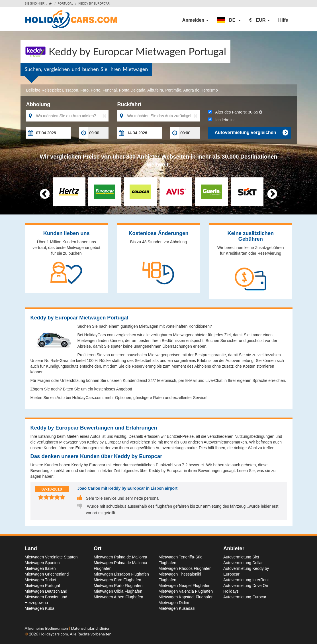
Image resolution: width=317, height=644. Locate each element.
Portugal (65, 4)
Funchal (110, 90)
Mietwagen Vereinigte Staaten (51, 557)
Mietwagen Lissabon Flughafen (121, 574)
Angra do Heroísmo (200, 90)
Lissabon (70, 90)
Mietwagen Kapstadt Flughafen (186, 597)
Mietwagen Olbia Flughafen (118, 591)
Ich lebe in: (221, 120)
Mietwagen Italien (40, 568)
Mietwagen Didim (174, 603)
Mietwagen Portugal (42, 586)
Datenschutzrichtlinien (91, 628)
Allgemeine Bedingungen (47, 628)
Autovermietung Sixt (241, 557)
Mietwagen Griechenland (47, 574)
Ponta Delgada (132, 90)
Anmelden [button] (195, 20)
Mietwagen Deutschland (46, 591)
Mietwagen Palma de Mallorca (120, 557)
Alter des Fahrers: (235, 112)
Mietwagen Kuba (40, 608)
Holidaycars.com (54, 634)
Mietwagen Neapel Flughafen (185, 586)
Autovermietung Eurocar (245, 597)
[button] (229, 20)
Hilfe (283, 20)
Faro (84, 90)
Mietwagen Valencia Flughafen (186, 591)
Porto (96, 90)
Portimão (173, 90)
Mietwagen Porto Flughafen (118, 586)
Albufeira (155, 90)
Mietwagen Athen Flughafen (118, 597)
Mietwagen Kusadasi (177, 608)
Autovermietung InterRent (246, 580)
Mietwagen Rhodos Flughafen (185, 568)
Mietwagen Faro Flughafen (117, 580)
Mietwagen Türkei (40, 580)
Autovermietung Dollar (243, 563)
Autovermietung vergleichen (251, 133)
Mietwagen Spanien (42, 563)
